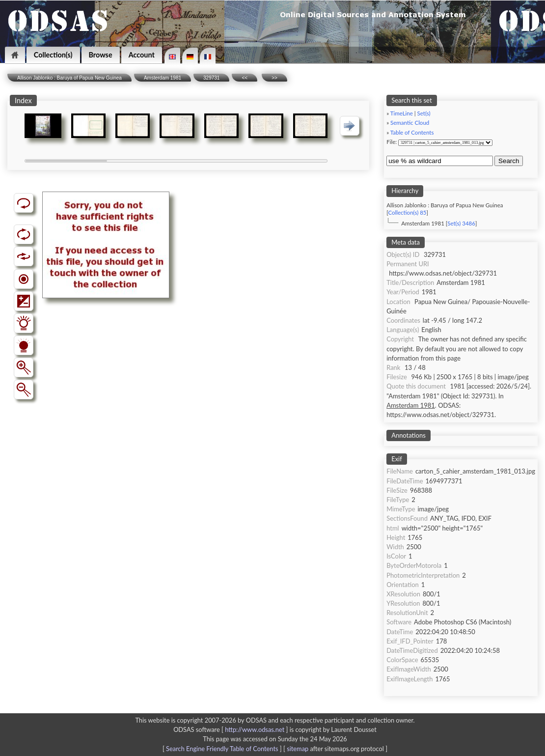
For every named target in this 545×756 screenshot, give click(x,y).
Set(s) (424, 113)
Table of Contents (412, 132)
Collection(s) (53, 55)
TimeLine (402, 113)
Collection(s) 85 (407, 212)
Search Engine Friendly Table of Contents (222, 749)
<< (245, 78)
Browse (101, 55)
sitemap (298, 749)
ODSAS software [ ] (232, 729)
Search (509, 161)
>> (274, 78)
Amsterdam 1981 (163, 78)
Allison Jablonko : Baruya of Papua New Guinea (69, 78)
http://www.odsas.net (255, 729)
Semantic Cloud (410, 123)
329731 (211, 78)
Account (142, 55)
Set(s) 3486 (461, 223)
